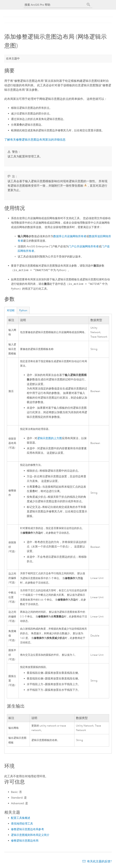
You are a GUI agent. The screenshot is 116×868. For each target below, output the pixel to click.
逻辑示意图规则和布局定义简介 (30, 835)
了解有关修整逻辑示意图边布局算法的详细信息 (35, 140)
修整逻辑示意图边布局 (25, 841)
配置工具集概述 (21, 818)
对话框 (11, 310)
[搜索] (89, 5)
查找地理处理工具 (22, 824)
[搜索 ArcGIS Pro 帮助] (55, 5)
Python (23, 310)
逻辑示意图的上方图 (50, 438)
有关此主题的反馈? (99, 861)
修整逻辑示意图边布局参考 (27, 829)
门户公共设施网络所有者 (84, 246)
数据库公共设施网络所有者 (70, 236)
